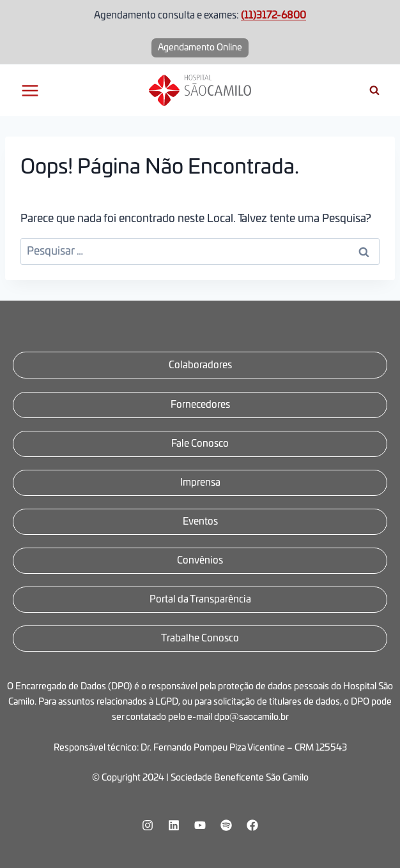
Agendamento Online (200, 48)
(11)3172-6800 (273, 16)
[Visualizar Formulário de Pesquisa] (374, 91)
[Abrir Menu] (30, 90)
